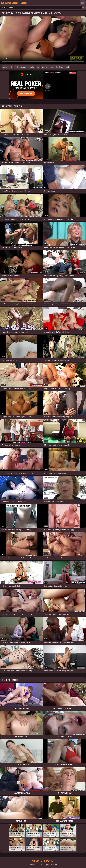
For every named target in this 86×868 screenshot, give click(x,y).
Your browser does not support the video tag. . (43, 40)
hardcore (60, 67)
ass (38, 67)
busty (52, 67)
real (16, 67)
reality (32, 67)
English (83, 3)
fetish (5, 67)
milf (11, 67)
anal (67, 67)
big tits (44, 67)
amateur (24, 67)
